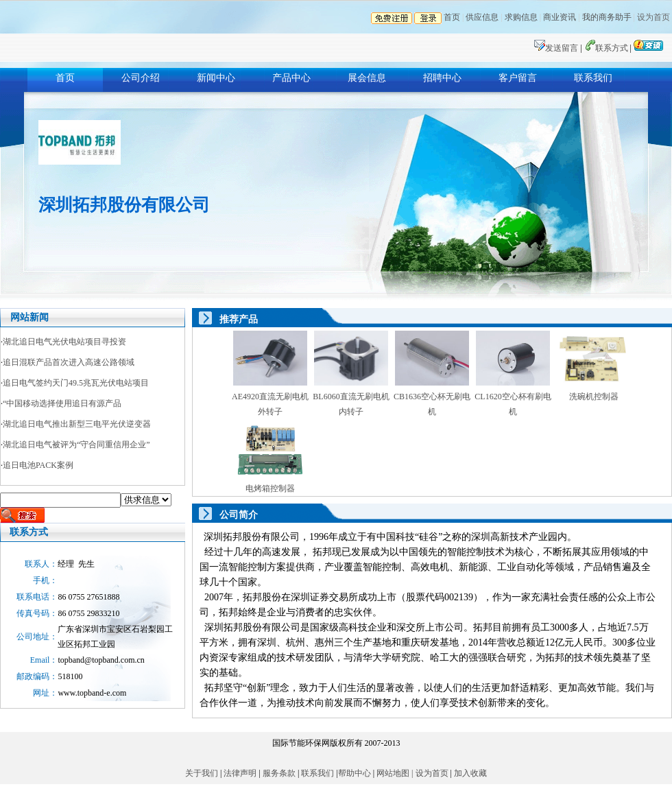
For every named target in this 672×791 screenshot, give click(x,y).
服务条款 (279, 773)
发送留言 (563, 48)
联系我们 (593, 78)
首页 (452, 17)
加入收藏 (469, 773)
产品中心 (291, 78)
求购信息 (521, 17)
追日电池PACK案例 (38, 465)
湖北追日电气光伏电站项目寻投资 (64, 342)
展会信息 (367, 78)
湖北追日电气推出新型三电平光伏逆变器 (77, 424)
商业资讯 (560, 17)
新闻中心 (216, 78)
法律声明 (241, 773)
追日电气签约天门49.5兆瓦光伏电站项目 (76, 383)
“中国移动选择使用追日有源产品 (62, 403)
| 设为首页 (430, 773)
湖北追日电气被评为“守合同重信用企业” (76, 445)
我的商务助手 (607, 17)
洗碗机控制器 (594, 397)
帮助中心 (356, 773)
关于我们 (203, 773)
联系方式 (613, 48)
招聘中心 (442, 78)
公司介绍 (141, 78)
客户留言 (518, 78)
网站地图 (392, 773)
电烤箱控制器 (270, 488)
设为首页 (653, 17)
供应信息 (482, 17)
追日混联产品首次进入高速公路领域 (69, 362)
